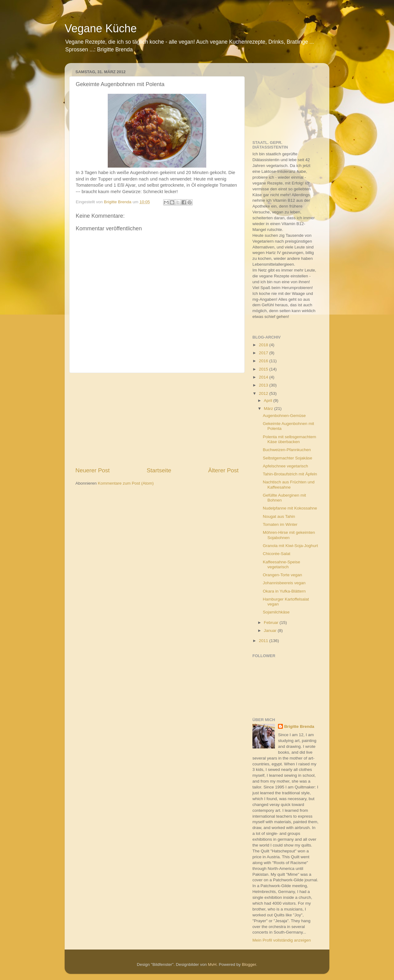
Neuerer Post (92, 470)
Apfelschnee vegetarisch (285, 466)
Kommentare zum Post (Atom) (126, 483)
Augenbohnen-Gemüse (284, 416)
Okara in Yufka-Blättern (284, 591)
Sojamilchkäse (276, 612)
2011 (264, 641)
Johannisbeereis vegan (284, 583)
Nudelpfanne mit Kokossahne (290, 508)
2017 (264, 353)
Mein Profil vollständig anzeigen (282, 940)
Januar (271, 631)
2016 (264, 361)
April (269, 401)
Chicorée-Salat (277, 554)
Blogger (249, 964)
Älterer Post (223, 470)
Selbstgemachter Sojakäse (288, 458)
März (269, 409)
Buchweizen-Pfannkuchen (287, 450)
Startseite (159, 470)
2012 (264, 393)
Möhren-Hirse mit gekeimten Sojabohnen (289, 535)
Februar (272, 623)
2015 (264, 369)
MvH (212, 964)
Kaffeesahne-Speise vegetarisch (281, 564)
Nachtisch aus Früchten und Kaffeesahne (289, 484)
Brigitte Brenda (299, 726)
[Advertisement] (157, 420)
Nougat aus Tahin (279, 516)
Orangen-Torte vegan (283, 575)
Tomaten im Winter (280, 524)
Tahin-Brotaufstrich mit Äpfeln (290, 474)
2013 (264, 385)
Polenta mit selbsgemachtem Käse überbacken (289, 439)
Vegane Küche (101, 28)
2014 (264, 377)
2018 (264, 345)
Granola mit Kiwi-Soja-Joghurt (290, 546)
